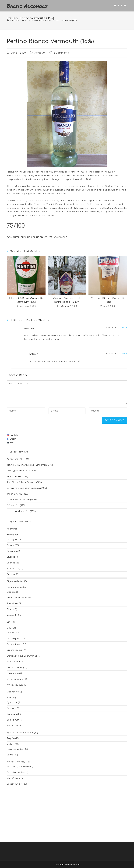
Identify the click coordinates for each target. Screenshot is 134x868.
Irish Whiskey (13, 778)
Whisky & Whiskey (16, 762)
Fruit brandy (13, 569)
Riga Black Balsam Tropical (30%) (24, 482)
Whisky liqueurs (15, 685)
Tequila (11, 738)
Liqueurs (11, 628)
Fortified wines (15, 587)
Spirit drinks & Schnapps (20, 733)
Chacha (11, 557)
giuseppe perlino (21, 237)
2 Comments (61, 53)
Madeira (11, 592)
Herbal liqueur (15, 668)
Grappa (11, 574)
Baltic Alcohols (27, 6)
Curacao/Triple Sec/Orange (22, 656)
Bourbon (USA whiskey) (19, 767)
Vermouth (40, 53)
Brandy (11, 545)
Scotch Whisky (14, 784)
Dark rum (12, 714)
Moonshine (13, 692)
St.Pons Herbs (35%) (17, 477)
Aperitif (11, 529)
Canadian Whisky (16, 772)
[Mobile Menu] (121, 6)
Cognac (11, 563)
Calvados (12, 551)
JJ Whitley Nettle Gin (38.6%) (22, 500)
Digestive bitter (15, 581)
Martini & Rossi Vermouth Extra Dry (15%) (26, 300)
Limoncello (13, 673)
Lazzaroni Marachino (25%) (21, 511)
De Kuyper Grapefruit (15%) (21, 471)
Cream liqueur (14, 650)
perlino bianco (39, 237)
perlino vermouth (58, 237)
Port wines (12, 603)
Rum (9, 698)
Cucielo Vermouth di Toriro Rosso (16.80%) (67, 300)
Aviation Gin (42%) (16, 505)
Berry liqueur (14, 639)
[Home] (8, 21)
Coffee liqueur (15, 644)
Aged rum (12, 702)
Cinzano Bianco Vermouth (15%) (108, 300)
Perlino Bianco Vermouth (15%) (61, 21)
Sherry (10, 609)
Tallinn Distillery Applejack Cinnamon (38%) (30, 465)
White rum (12, 726)
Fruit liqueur (13, 662)
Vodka (10, 755)
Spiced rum (13, 720)
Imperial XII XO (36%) (18, 494)
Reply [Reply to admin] (124, 354)
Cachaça (12, 708)
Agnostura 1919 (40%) (18, 459)
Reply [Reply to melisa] (124, 328)
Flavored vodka (15, 749)
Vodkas (11, 744)
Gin (8, 622)
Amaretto (12, 633)
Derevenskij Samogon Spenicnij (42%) (27, 488)
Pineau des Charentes (19, 598)
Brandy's (11, 535)
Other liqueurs (15, 679)
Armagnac (12, 540)
